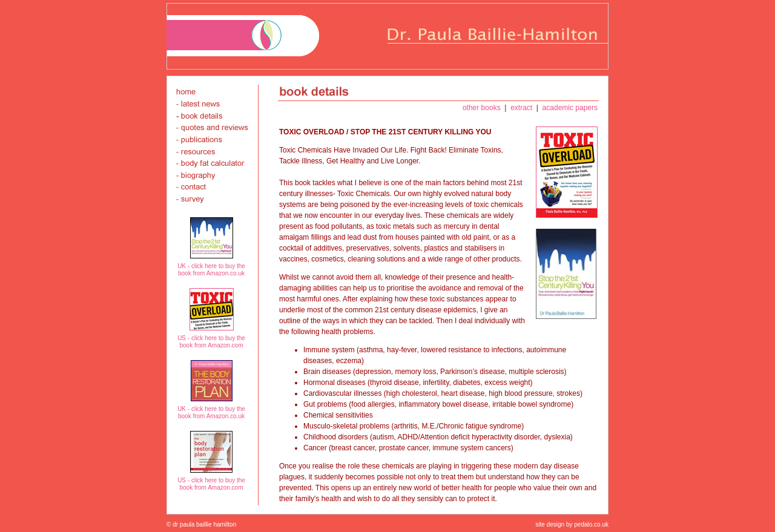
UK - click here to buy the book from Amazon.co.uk (211, 270)
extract (522, 108)
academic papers (569, 108)
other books (483, 108)
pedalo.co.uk (591, 524)
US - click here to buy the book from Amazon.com (211, 342)
